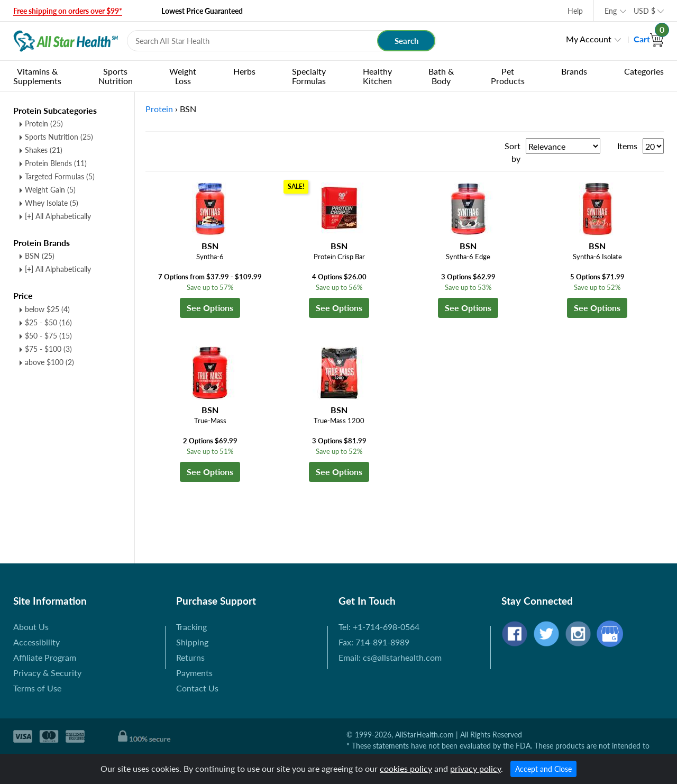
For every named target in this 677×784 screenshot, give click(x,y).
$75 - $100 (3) (48, 349)
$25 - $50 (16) (48, 322)
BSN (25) (40, 256)
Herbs (244, 71)
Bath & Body (441, 76)
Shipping (192, 642)
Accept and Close (543, 769)
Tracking (191, 627)
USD (644, 11)
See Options (210, 308)
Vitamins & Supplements (37, 76)
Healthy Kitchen (377, 76)
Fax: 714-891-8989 (374, 642)
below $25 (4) (47, 309)
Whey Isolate (52, 203)
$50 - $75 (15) (48, 336)
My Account (589, 39)
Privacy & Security (47, 673)
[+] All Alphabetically (58, 216)
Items (627, 146)
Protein (44, 124)
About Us (31, 627)
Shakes (44, 150)
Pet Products (508, 76)
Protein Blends (56, 163)
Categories (644, 71)
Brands (574, 71)
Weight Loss (183, 76)
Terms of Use (37, 688)
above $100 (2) (49, 362)
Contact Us (197, 688)
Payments (194, 673)
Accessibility (36, 642)
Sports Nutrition (116, 76)
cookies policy (406, 768)
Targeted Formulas (60, 176)
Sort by (513, 152)
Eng (611, 11)
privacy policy (475, 768)
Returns (190, 657)
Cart (649, 39)
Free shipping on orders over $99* (68, 11)
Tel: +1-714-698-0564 (379, 627)
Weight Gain (50, 190)
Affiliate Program (45, 657)
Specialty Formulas (309, 76)
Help (575, 11)
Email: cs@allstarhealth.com (390, 657)
